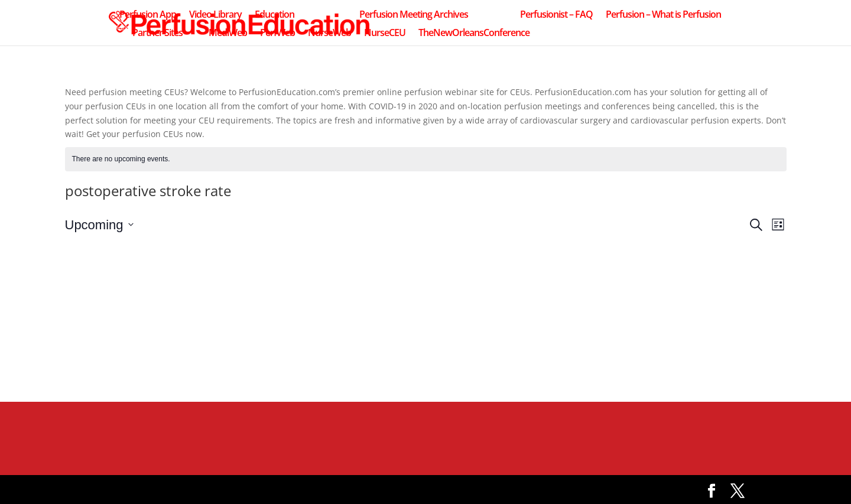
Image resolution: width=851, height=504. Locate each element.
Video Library (215, 15)
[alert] (426, 159)
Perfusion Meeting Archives (414, 15)
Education (275, 15)
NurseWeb (329, 34)
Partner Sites (157, 34)
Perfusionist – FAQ (556, 15)
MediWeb (228, 34)
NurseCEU (385, 34)
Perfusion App (148, 15)
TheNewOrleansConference (474, 34)
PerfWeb (277, 34)
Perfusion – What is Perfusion (663, 15)
